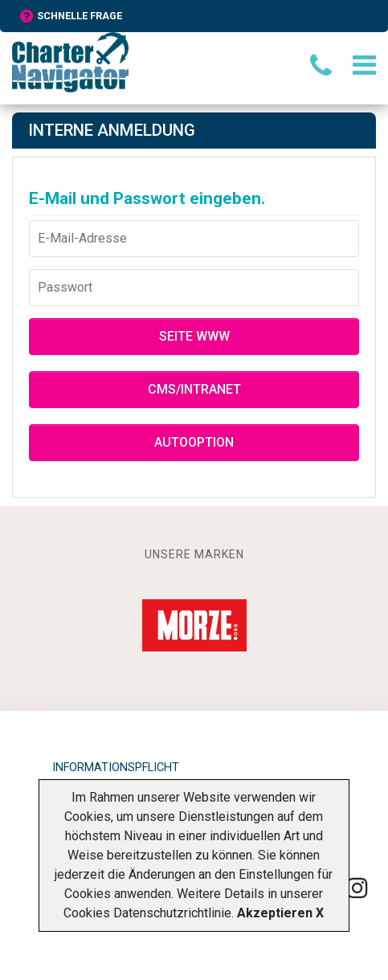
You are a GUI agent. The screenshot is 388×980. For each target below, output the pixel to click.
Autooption (194, 442)
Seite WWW (194, 336)
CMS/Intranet (194, 389)
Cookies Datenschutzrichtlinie (147, 913)
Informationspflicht (116, 768)
